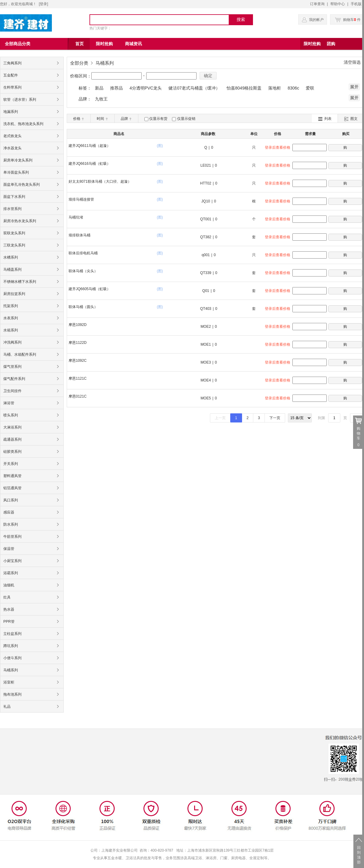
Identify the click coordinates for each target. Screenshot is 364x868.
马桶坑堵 (76, 217)
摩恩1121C (78, 378)
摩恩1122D (78, 343)
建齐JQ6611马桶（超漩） (89, 146)
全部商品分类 (18, 44)
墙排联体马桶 (79, 235)
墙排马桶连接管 (81, 199)
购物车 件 (348, 20)
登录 (43, 4)
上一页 (220, 418)
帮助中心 (338, 4)
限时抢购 (312, 44)
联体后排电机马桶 (83, 253)
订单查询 (317, 4)
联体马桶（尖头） (83, 271)
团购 (331, 44)
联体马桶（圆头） (83, 307)
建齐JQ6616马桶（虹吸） (89, 164)
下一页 (275, 418)
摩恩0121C (78, 396)
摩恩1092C (78, 361)
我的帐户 (316, 20)
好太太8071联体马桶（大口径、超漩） (100, 181)
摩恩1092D (78, 325)
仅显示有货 (158, 119)
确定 (208, 76)
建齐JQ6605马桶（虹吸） (89, 289)
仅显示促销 (186, 119)
